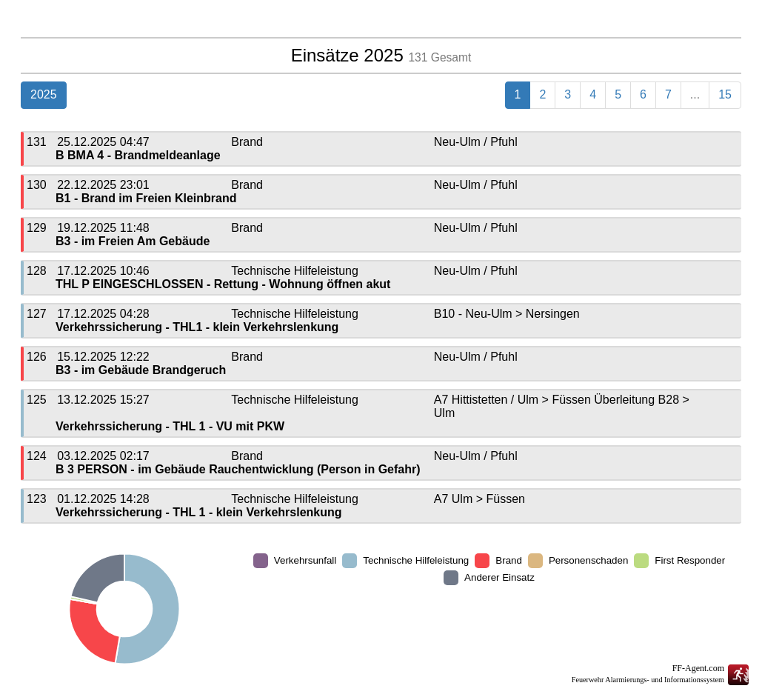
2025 (44, 94)
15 (725, 94)
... (695, 94)
